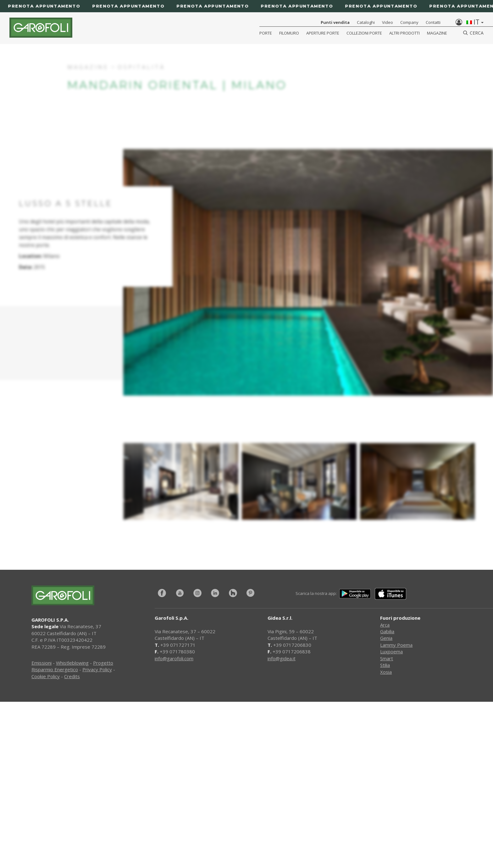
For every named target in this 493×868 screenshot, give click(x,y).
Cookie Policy (46, 676)
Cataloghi (366, 22)
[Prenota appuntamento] (246, 6)
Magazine (437, 33)
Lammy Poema (396, 645)
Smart (387, 658)
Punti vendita (335, 22)
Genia (386, 638)
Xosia (386, 672)
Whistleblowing (72, 663)
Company (409, 22)
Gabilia (387, 631)
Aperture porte (323, 33)
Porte (266, 33)
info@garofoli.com (174, 658)
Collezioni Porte (364, 33)
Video (388, 22)
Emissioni (42, 663)
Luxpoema (391, 651)
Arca (385, 625)
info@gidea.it (282, 658)
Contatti (433, 22)
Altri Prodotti (404, 33)
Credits (72, 676)
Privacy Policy (97, 669)
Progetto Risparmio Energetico (72, 666)
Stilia (385, 665)
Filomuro (289, 33)
